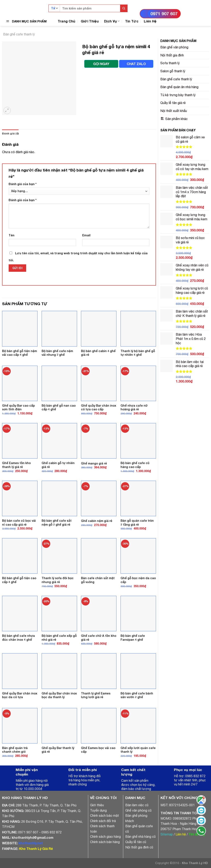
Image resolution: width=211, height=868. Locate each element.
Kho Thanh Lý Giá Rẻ (36, 849)
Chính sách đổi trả (103, 821)
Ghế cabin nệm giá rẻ (97, 521)
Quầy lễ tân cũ (136, 842)
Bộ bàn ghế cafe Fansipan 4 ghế (133, 638)
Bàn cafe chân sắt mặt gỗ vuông (98, 580)
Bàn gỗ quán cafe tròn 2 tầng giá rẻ (137, 523)
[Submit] (124, 8)
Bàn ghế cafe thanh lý (19, 34)
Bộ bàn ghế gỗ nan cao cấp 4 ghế (59, 407)
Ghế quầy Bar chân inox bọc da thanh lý (59, 695)
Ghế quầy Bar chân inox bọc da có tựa (20, 695)
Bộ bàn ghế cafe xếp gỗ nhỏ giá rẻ (59, 638)
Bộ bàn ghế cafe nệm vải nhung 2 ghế (57, 353)
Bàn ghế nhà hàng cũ (140, 836)
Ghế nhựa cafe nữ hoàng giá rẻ (134, 407)
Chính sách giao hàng (105, 836)
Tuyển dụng (98, 810)
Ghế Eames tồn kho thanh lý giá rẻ (16, 465)
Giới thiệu (97, 805)
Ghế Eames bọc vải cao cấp (98, 750)
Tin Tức (132, 21)
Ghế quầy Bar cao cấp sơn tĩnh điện (18, 407)
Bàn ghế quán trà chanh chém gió (15, 750)
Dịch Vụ (112, 21)
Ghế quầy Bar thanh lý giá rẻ (58, 750)
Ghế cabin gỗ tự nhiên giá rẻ (58, 465)
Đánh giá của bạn (23, 184)
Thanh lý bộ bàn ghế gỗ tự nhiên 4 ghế (138, 353)
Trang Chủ (67, 21)
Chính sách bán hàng (105, 842)
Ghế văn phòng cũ (138, 810)
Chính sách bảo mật (104, 815)
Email (86, 235)
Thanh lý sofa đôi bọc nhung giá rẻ (58, 580)
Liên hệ (181, 834)
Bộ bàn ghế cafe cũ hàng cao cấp (135, 465)
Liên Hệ (150, 21)
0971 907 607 (164, 14)
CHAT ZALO (136, 64)
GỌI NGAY (101, 64)
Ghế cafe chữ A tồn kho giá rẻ (99, 638)
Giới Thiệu (90, 21)
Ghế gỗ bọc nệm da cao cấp (138, 580)
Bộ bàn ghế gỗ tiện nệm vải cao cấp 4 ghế (19, 353)
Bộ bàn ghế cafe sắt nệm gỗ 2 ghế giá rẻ (57, 523)
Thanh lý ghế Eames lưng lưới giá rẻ (96, 695)
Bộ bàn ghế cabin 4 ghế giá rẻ (98, 353)
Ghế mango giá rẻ (94, 463)
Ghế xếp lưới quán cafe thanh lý (138, 750)
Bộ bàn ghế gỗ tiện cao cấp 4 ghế (19, 580)
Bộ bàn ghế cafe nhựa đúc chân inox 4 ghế (18, 638)
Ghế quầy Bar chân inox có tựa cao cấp (99, 407)
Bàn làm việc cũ (137, 805)
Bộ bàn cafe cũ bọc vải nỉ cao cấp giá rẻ (19, 523)
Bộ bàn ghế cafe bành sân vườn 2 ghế (137, 695)
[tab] (10, 134)
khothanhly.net (31, 843)
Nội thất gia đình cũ (139, 847)
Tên (12, 235)
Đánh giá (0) (10, 134)
